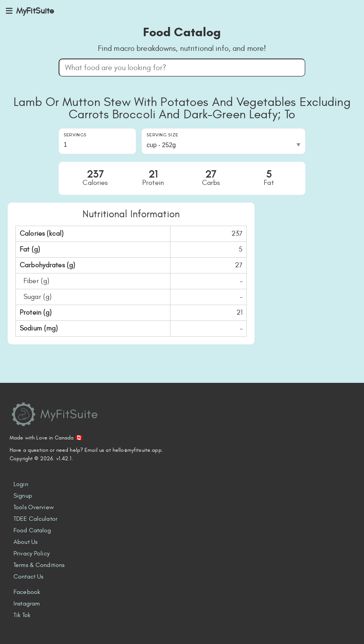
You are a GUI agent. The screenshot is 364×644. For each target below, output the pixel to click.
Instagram (27, 604)
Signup (23, 496)
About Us (25, 542)
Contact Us (28, 577)
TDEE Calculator (35, 519)
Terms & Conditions (39, 565)
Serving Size (163, 135)
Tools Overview (34, 507)
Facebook (27, 592)
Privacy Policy (32, 553)
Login (21, 484)
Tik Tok (22, 615)
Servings (75, 135)
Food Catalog (32, 530)
